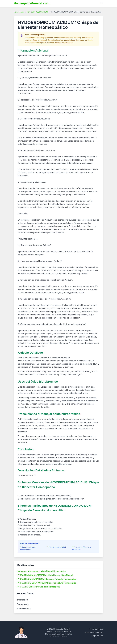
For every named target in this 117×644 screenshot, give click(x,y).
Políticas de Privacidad (94, 632)
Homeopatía (19, 12)
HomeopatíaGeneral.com (32, 3)
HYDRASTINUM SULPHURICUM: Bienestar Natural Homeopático (46, 583)
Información (22, 600)
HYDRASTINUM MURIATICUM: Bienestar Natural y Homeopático (46, 579)
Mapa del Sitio (97, 636)
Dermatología (23, 604)
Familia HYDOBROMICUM (37, 12)
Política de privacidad (64, 42)
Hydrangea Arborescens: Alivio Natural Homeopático (41, 571)
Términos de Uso (96, 629)
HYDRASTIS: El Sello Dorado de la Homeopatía (38, 587)
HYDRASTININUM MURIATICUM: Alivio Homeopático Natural (45, 575)
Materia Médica (24, 609)
